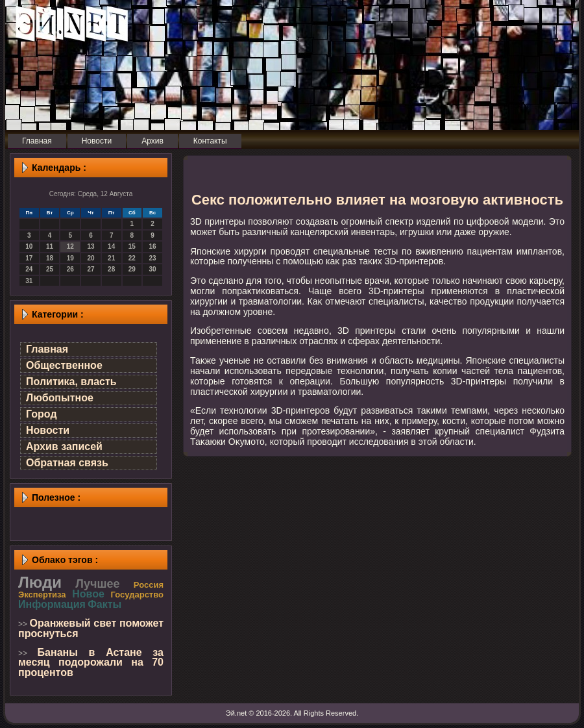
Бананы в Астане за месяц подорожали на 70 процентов (91, 662)
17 (29, 258)
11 (50, 246)
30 (153, 269)
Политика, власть (71, 382)
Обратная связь (67, 463)
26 (70, 269)
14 (111, 246)
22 (132, 258)
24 (29, 269)
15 (132, 246)
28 (111, 269)
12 (70, 246)
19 (70, 258)
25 (50, 269)
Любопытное (60, 398)
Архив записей (64, 446)
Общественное (64, 365)
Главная (47, 349)
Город (42, 414)
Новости (48, 430)
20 (91, 258)
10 (29, 246)
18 (50, 258)
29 (132, 269)
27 (91, 269)
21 (111, 258)
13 (91, 246)
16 (153, 246)
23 (153, 258)
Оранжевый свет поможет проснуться (91, 628)
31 (29, 281)
